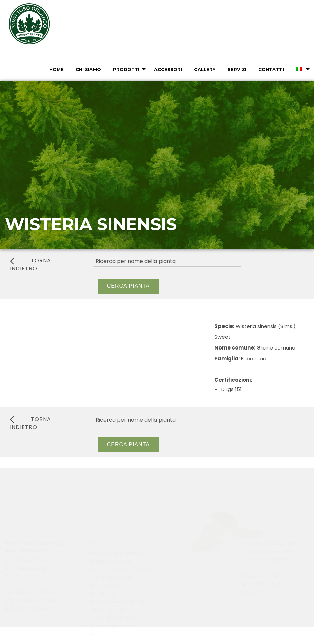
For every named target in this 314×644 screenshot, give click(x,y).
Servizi (237, 69)
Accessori (168, 69)
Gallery (205, 69)
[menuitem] (56, 69)
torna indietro (30, 264)
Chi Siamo (88, 69)
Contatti (271, 69)
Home (56, 69)
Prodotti (126, 69)
